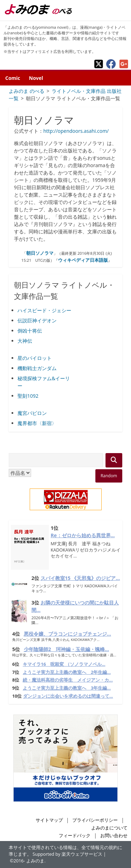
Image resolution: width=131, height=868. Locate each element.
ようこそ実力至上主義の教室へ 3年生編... (67, 688)
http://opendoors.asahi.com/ (76, 131)
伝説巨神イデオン (37, 320)
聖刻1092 (28, 396)
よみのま (35, 861)
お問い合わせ (114, 836)
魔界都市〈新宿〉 (37, 423)
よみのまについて (109, 828)
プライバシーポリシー (95, 820)
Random (109, 476)
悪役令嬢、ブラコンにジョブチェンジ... (67, 634)
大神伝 (25, 341)
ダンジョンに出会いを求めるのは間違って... (68, 696)
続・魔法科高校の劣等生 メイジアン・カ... (68, 680)
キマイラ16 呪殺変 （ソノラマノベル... (64, 664)
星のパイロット (35, 358)
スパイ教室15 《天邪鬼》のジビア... (80, 578)
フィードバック (75, 836)
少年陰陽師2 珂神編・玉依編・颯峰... (66, 649)
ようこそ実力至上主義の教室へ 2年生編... (67, 672)
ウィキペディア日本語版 (83, 260)
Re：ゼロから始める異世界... (83, 535)
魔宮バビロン (32, 413)
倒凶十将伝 (30, 331)
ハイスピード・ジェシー (44, 310)
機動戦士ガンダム (37, 368)
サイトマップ (49, 820)
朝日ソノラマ (40, 253)
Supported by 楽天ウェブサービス (67, 854)
